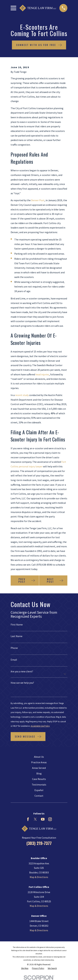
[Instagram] (50, 819)
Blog (39, 773)
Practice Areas (39, 762)
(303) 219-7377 (39, 843)
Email (14, 660)
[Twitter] (35, 819)
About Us (39, 757)
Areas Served (39, 768)
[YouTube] (43, 819)
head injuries (42, 374)
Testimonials (39, 785)
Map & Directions (39, 877)
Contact (39, 796)
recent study (22, 395)
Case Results (39, 779)
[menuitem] (25, 968)
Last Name (17, 636)
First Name (17, 625)
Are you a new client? (22, 672)
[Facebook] (28, 819)
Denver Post (38, 200)
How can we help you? (22, 683)
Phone (14, 648)
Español (39, 790)
